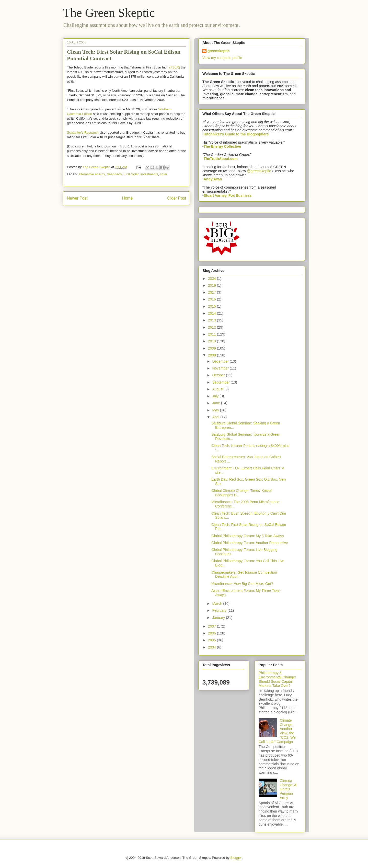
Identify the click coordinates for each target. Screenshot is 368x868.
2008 (212, 355)
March (218, 604)
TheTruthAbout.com (221, 159)
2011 (212, 334)
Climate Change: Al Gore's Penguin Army (289, 789)
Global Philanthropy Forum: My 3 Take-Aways (248, 536)
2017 (212, 292)
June (216, 403)
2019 (212, 285)
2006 (212, 633)
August (218, 389)
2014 (212, 313)
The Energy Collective (222, 146)
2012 (212, 327)
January (219, 618)
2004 (212, 647)
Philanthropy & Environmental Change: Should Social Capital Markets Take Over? (277, 679)
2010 (212, 341)
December (221, 361)
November (221, 368)
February (220, 610)
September (221, 382)
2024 (212, 279)
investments (149, 174)
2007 (212, 626)
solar (164, 174)
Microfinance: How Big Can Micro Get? (242, 584)
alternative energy (92, 174)
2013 (212, 320)
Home (128, 198)
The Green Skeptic (109, 13)
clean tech (114, 174)
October (219, 375)
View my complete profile (222, 58)
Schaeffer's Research (83, 132)
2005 (212, 640)
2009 (212, 348)
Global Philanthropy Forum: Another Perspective (250, 543)
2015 (212, 306)
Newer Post (77, 198)
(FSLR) (175, 67)
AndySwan (213, 179)
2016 (212, 299)
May (216, 410)
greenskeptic (218, 51)
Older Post (177, 198)
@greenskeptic (259, 171)
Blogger (236, 858)
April (216, 417)
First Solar (131, 174)
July (216, 396)
